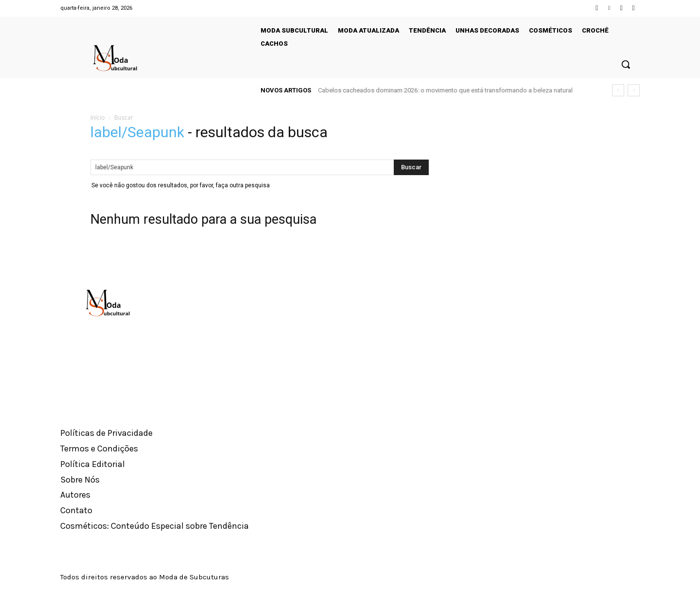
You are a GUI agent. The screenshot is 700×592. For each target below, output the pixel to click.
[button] (626, 64)
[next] (634, 90)
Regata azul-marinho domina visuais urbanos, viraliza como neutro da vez (422, 90)
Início (98, 117)
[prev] (618, 90)
